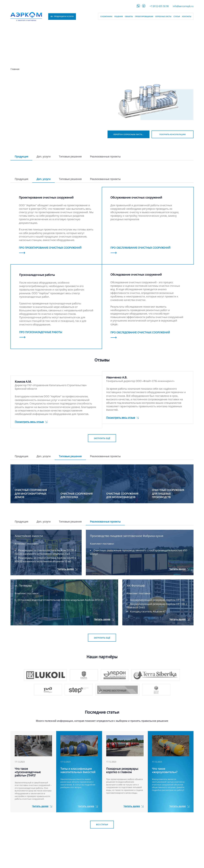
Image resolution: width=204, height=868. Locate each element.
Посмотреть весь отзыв (29, 422)
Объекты (129, 16)
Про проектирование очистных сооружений (50, 248)
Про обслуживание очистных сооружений (140, 248)
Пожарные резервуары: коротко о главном (122, 770)
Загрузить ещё (102, 438)
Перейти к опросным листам (129, 134)
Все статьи (102, 825)
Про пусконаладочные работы (41, 332)
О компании (106, 16)
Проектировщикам (144, 16)
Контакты (187, 16)
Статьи (177, 16)
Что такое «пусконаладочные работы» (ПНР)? (28, 772)
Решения (119, 16)
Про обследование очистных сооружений (140, 333)
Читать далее (66, 569)
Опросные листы (163, 16)
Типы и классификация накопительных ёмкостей (78, 770)
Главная (15, 69)
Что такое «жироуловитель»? (165, 770)
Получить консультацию (173, 134)
